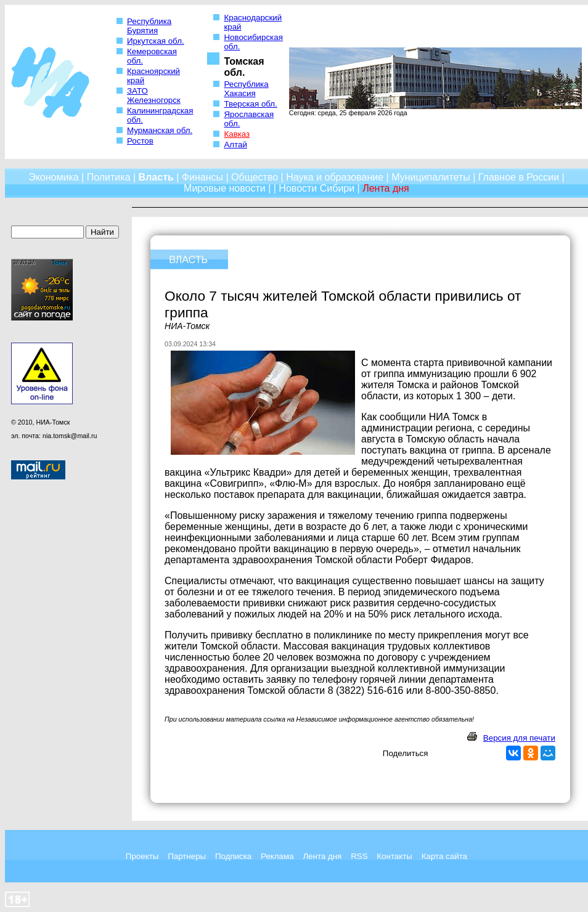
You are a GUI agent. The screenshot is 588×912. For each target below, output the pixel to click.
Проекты (142, 856)
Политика (109, 177)
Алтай (235, 145)
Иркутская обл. (156, 41)
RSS (359, 856)
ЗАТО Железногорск (154, 96)
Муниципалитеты (431, 177)
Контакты (394, 856)
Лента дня (322, 856)
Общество (255, 177)
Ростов (140, 141)
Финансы (202, 177)
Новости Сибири (316, 188)
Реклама (277, 856)
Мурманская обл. (160, 130)
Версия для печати (519, 738)
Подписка (233, 856)
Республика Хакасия (246, 89)
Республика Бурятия (149, 26)
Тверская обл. (250, 104)
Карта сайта (444, 856)
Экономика (54, 177)
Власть (156, 177)
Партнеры (187, 856)
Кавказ (237, 134)
